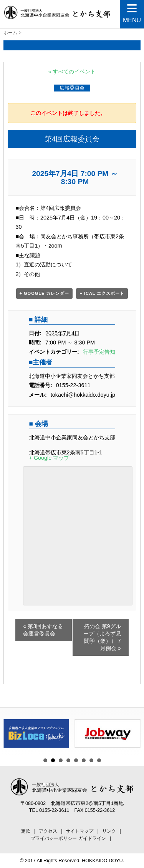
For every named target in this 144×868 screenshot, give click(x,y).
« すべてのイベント (72, 72)
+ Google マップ (49, 458)
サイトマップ (79, 831)
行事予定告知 (99, 352)
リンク (109, 831)
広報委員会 (72, 88)
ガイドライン (92, 838)
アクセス (48, 831)
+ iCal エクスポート (102, 293)
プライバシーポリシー (54, 838)
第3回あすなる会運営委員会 (43, 630)
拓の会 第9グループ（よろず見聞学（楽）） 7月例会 (102, 637)
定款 (26, 831)
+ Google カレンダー (45, 293)
